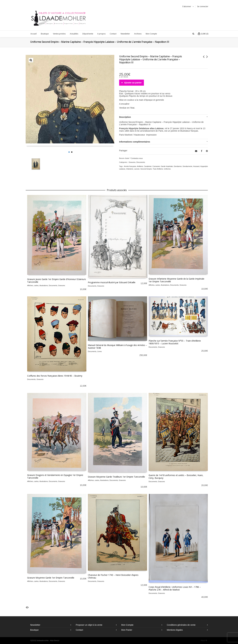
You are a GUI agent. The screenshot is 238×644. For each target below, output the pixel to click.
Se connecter (203, 6)
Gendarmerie (187, 166)
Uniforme (167, 169)
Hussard (196, 166)
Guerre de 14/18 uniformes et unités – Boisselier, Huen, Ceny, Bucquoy (176, 477)
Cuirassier (156, 166)
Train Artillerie (158, 169)
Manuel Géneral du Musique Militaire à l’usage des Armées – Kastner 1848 (117, 346)
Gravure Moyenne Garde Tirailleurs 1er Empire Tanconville (116, 477)
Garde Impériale (167, 166)
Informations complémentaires (135, 142)
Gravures (132, 162)
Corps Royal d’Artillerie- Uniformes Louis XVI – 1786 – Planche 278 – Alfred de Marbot (175, 588)
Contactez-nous (137, 158)
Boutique (34, 630)
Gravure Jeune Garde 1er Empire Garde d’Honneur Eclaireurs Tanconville (57, 281)
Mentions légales (175, 630)
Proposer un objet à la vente (89, 625)
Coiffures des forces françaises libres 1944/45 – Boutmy (55, 376)
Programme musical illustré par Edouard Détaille (112, 282)
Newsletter (35, 625)
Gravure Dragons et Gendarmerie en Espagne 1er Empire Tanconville (55, 476)
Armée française (130, 166)
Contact (79, 630)
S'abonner (187, 6)
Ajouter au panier (133, 83)
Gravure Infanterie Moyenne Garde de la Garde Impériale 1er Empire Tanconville (176, 280)
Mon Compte (127, 625)
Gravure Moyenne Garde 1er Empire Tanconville (51, 578)
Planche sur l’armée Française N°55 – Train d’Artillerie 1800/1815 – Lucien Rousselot (175, 342)
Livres (99, 351)
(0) (203, 34)
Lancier (137, 169)
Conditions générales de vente (181, 625)
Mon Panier (127, 630)
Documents (141, 162)
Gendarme (178, 166)
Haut (204, 641)
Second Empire (146, 169)
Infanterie (130, 169)
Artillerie (140, 166)
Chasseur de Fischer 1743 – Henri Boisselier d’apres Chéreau (113, 576)
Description (125, 117)
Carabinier (148, 166)
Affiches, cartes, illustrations (37, 285)
